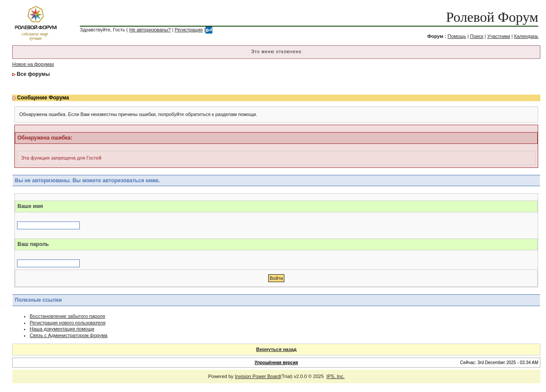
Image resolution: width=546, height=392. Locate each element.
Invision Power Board (257, 376)
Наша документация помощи (62, 329)
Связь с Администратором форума (68, 335)
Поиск (477, 36)
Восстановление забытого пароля (67, 316)
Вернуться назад (276, 349)
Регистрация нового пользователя (68, 323)
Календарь (526, 36)
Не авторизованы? (150, 30)
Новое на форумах (33, 64)
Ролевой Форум (492, 17)
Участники (499, 36)
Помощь (457, 36)
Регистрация (188, 30)
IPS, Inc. (335, 376)
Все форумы (33, 74)
